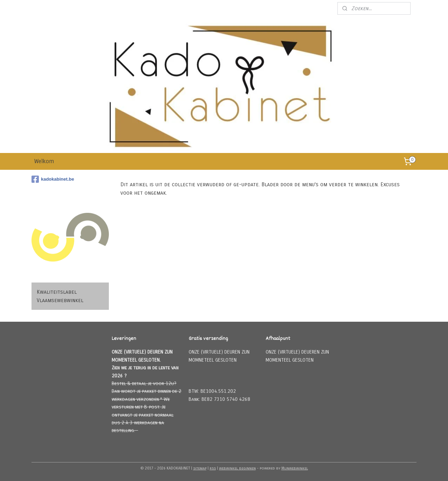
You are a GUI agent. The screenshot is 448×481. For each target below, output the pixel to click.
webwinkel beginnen (237, 468)
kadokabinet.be (53, 179)
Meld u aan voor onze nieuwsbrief (292, 8)
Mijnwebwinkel (295, 468)
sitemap (200, 468)
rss (213, 468)
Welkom (44, 161)
